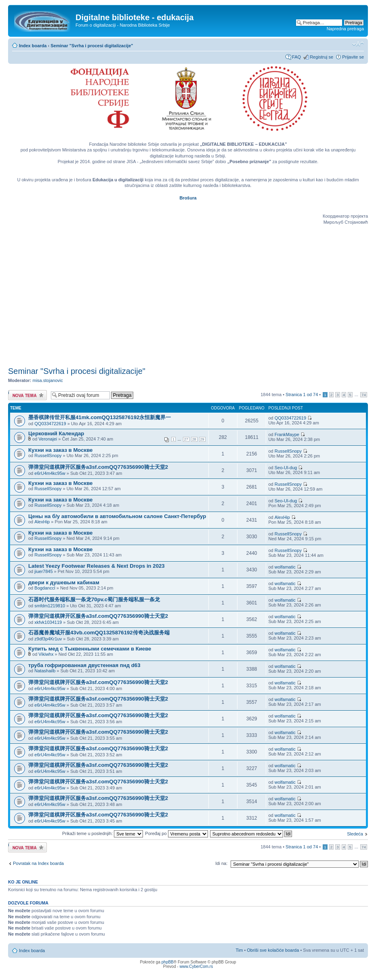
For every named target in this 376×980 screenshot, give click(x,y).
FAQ (296, 57)
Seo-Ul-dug (286, 468)
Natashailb (45, 671)
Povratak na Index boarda (38, 863)
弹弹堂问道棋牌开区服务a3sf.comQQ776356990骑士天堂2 (98, 467)
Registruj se (321, 57)
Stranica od (302, 395)
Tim (239, 950)
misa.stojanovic (48, 380)
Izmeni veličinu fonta (358, 44)
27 (186, 439)
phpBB (168, 962)
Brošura (188, 198)
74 (364, 395)
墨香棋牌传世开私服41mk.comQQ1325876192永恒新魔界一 (100, 417)
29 (202, 439)
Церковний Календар (56, 433)
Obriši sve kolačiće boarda (273, 950)
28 (194, 439)
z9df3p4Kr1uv (48, 639)
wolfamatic (285, 567)
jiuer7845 (43, 571)
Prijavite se (353, 57)
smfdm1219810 (50, 606)
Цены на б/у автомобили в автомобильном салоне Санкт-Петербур (117, 516)
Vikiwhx (46, 654)
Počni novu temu (27, 395)
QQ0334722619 (50, 424)
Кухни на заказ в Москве (60, 450)
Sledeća (355, 834)
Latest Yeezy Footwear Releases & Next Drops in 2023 (97, 566)
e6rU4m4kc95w (50, 473)
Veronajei (48, 439)
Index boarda (33, 46)
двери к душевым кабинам (64, 582)
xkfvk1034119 (48, 622)
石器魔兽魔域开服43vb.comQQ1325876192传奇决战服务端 (99, 633)
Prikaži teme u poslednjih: (103, 833)
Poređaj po (176, 833)
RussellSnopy (48, 455)
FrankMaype (287, 434)
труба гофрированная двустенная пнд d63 (84, 665)
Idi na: (221, 863)
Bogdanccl (45, 588)
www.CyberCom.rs (196, 966)
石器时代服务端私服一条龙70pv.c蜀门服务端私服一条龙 (94, 599)
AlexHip (42, 522)
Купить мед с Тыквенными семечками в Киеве (90, 649)
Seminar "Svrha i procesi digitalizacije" (92, 46)
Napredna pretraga (345, 29)
